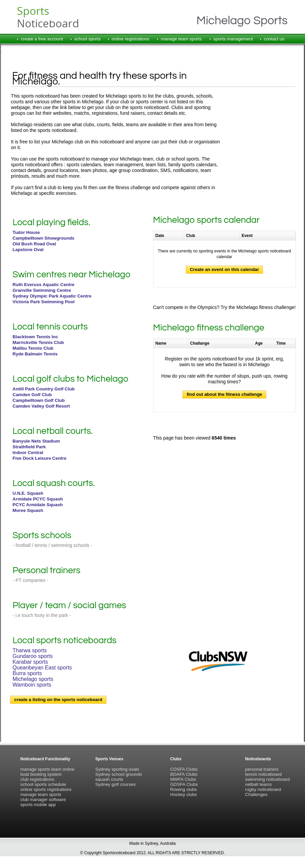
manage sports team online (48, 769)
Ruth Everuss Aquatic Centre (43, 285)
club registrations (38, 779)
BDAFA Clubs (184, 774)
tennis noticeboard (263, 774)
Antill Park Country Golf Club (43, 389)
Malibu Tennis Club (33, 348)
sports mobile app (38, 805)
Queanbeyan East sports (42, 668)
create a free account (42, 39)
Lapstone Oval (28, 250)
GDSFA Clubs (184, 784)
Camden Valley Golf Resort (41, 406)
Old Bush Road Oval (34, 244)
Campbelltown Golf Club (39, 400)
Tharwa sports (29, 650)
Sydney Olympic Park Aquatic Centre (52, 296)
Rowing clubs (184, 789)
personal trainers (262, 769)
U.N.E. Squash (28, 493)
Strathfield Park (29, 447)
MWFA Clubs (183, 779)
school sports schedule (43, 784)
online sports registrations (46, 789)
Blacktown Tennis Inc (35, 337)
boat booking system (41, 774)
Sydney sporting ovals (117, 769)
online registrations (131, 39)
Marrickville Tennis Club (38, 342)
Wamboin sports (32, 685)
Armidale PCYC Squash (38, 499)
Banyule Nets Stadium (36, 441)
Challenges (256, 794)
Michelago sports (33, 679)
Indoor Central (28, 453)
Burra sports (27, 673)
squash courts (109, 779)
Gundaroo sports (32, 656)
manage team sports (181, 39)
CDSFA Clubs (184, 769)
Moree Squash (28, 510)
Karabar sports (30, 662)
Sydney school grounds (119, 774)
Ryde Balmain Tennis (35, 354)
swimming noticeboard (267, 779)
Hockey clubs (184, 794)
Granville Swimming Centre (42, 290)
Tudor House (26, 232)
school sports (87, 39)
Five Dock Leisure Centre (39, 458)
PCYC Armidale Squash (38, 505)
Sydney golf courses (115, 784)
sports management (233, 39)
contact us (274, 39)
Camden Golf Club (32, 395)
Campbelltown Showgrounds (43, 238)
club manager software (43, 800)
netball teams (258, 784)
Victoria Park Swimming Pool (43, 302)
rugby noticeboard (263, 789)
